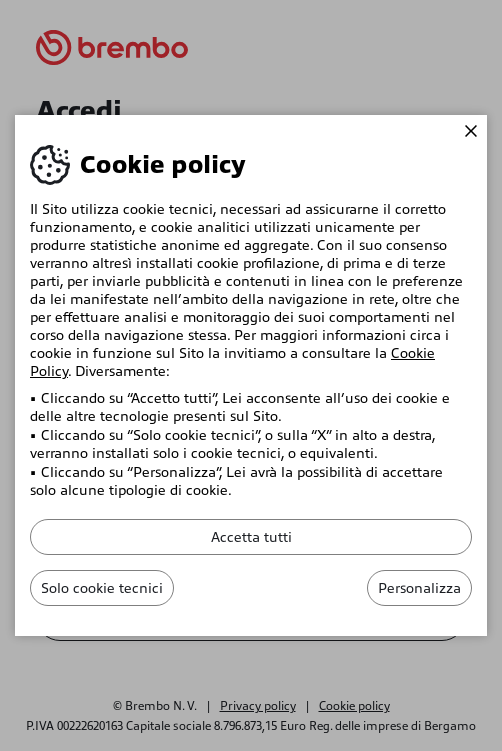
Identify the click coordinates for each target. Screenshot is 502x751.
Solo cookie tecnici (102, 588)
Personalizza (419, 588)
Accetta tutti (251, 537)
